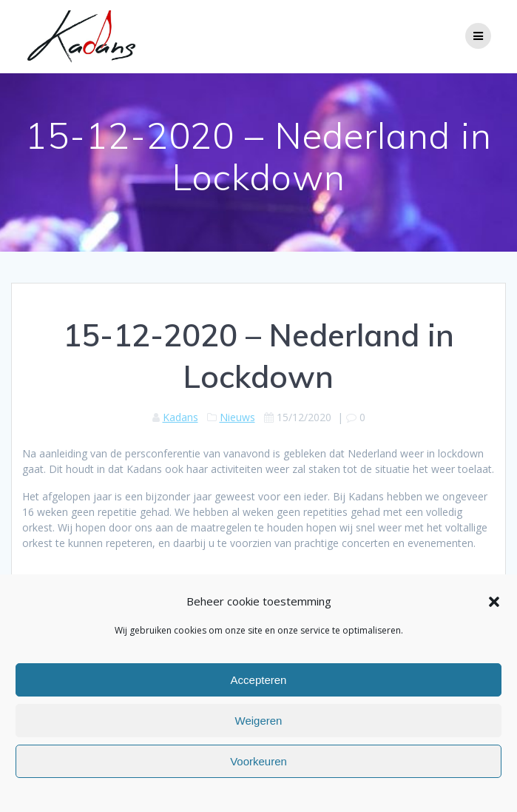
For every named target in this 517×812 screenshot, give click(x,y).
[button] (494, 602)
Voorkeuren (258, 761)
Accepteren (259, 680)
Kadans (180, 417)
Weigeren (259, 721)
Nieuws (237, 417)
